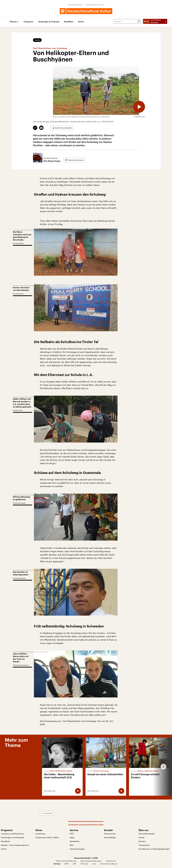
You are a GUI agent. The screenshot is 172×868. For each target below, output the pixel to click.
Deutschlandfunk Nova (94, 5)
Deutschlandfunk (75, 5)
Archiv (81, 22)
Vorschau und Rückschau (12, 834)
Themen (13, 22)
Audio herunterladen (63, 128)
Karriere (142, 841)
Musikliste (69, 22)
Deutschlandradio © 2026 (86, 858)
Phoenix (84, 864)
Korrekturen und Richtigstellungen (154, 849)
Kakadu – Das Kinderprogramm (15, 845)
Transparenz (144, 845)
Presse (141, 837)
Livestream (40, 834)
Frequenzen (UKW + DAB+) (47, 837)
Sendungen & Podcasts (49, 22)
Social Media (110, 837)
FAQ (72, 834)
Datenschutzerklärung (66, 861)
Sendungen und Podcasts (13, 837)
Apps (72, 837)
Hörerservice (110, 834)
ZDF (75, 864)
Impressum (111, 861)
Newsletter (75, 841)
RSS (72, 845)
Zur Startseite (47, 813)
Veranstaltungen (77, 849)
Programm (28, 22)
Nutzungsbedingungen (91, 861)
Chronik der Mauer (109, 864)
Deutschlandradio (147, 834)
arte (94, 864)
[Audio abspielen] (139, 107)
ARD (66, 864)
